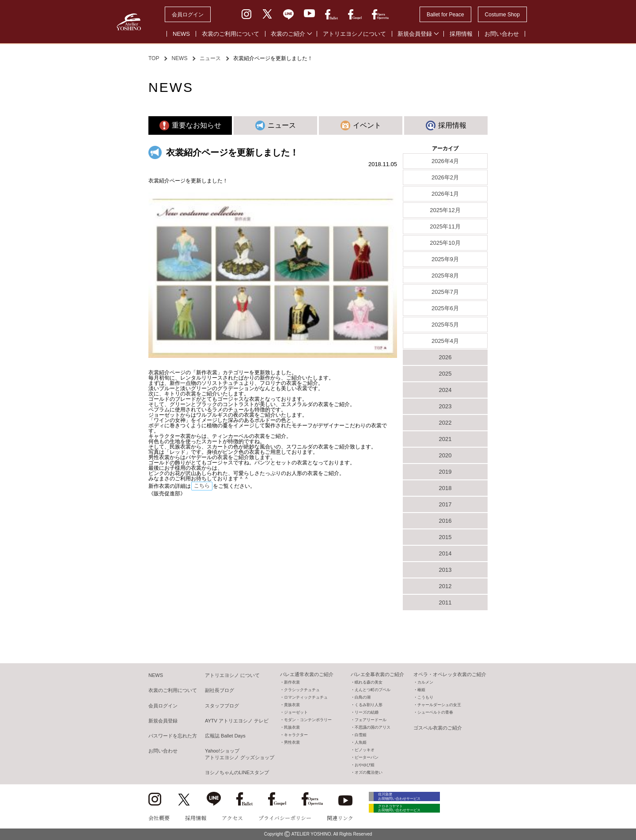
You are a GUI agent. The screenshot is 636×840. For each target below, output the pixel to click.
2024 (445, 390)
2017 (445, 504)
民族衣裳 (292, 727)
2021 (445, 439)
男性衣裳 (292, 742)
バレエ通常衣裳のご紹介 (307, 674)
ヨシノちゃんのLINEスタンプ (237, 772)
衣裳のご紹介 (288, 34)
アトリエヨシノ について (232, 675)
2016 (445, 521)
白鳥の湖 (363, 697)
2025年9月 (445, 259)
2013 (445, 570)
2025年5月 (445, 325)
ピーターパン (367, 757)
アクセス (232, 818)
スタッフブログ (222, 706)
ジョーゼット (296, 712)
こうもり (425, 697)
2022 (445, 423)
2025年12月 (445, 210)
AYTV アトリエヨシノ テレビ (237, 721)
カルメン (425, 682)
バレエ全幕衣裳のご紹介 (377, 674)
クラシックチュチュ (302, 690)
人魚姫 (361, 742)
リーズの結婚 (367, 712)
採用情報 (461, 34)
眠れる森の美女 (369, 682)
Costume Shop (502, 15)
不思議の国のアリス (373, 727)
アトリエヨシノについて (354, 34)
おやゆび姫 (365, 765)
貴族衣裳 (292, 705)
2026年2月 (445, 177)
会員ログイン (188, 15)
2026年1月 (445, 194)
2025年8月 (445, 276)
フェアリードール (371, 720)
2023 (445, 406)
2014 (445, 553)
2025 (445, 374)
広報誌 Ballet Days (225, 736)
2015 (445, 537)
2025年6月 (445, 308)
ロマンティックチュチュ (306, 697)
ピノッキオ (365, 750)
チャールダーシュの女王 (439, 705)
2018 (445, 488)
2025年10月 (445, 243)
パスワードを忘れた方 (173, 736)
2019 (445, 472)
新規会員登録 (415, 34)
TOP (154, 58)
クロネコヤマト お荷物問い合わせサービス (409, 814)
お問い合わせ (502, 34)
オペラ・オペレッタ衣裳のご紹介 (450, 674)
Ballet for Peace (445, 15)
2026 (445, 357)
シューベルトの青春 (435, 712)
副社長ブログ (220, 690)
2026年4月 (445, 161)
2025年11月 (445, 226)
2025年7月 (445, 292)
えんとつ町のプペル (373, 690)
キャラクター (296, 735)
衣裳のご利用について (231, 34)
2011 (445, 602)
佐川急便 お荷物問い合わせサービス (409, 798)
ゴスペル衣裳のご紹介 (438, 728)
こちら (202, 486)
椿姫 (421, 690)
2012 (445, 586)
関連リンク (340, 818)
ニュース (210, 58)
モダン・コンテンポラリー (308, 720)
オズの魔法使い (369, 772)
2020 (445, 455)
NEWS (181, 34)
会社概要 (159, 818)
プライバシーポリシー (285, 818)
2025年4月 (445, 341)
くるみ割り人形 (369, 705)
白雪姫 (361, 735)
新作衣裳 (292, 682)
